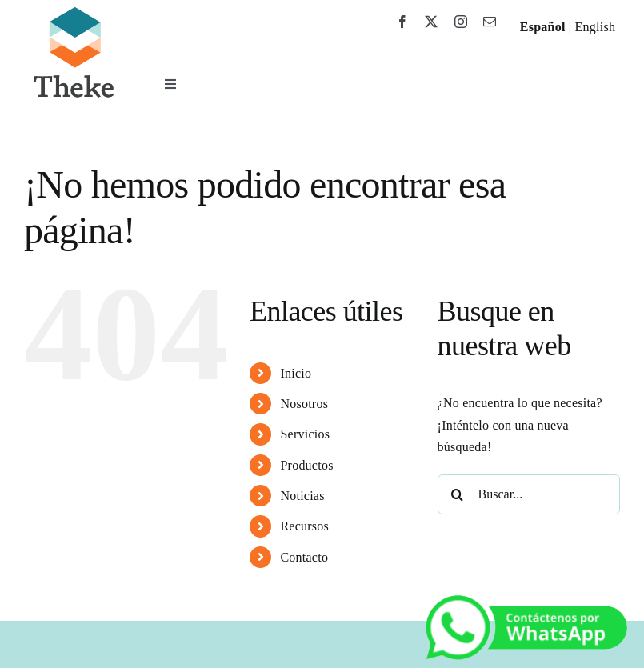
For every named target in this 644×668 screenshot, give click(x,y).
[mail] (490, 22)
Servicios (305, 434)
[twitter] (431, 22)
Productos (306, 465)
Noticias (302, 496)
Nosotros (304, 404)
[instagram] (461, 22)
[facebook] (402, 22)
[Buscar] (458, 494)
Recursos (304, 526)
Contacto (304, 557)
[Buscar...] (529, 494)
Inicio (296, 373)
